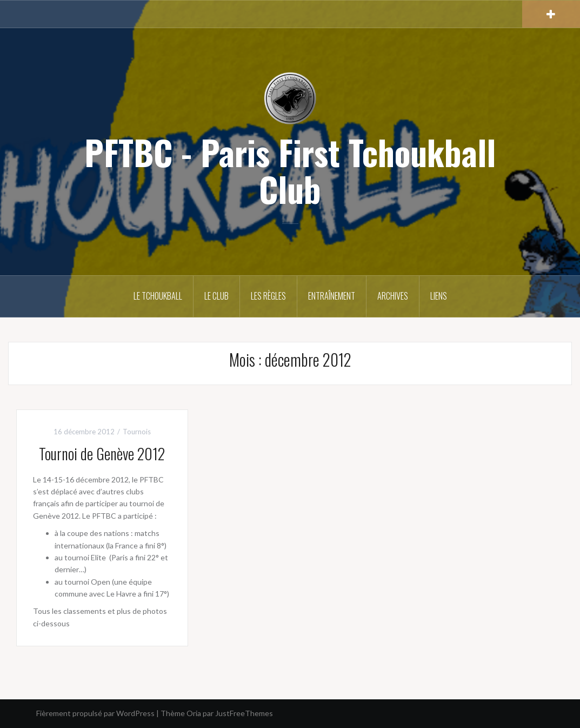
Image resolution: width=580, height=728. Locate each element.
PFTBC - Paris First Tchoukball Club (290, 170)
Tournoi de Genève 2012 (102, 454)
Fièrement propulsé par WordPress (95, 713)
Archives (393, 296)
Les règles (268, 296)
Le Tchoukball (158, 296)
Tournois (137, 432)
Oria (194, 713)
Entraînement (332, 296)
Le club (216, 296)
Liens (439, 296)
